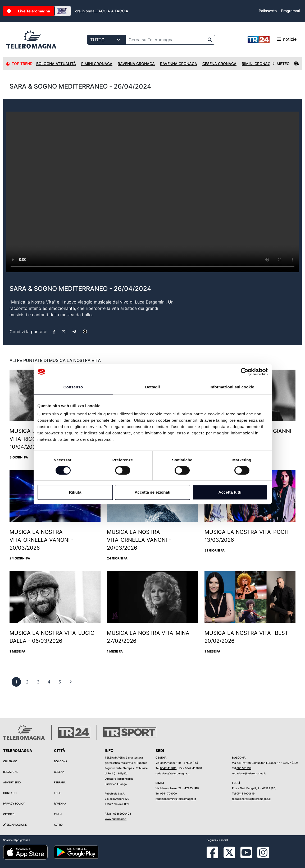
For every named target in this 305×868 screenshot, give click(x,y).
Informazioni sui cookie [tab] (232, 387)
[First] (71, 682)
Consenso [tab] (73, 387)
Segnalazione (15, 825)
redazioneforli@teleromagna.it (251, 799)
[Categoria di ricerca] (106, 40)
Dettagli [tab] (153, 387)
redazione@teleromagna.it (172, 773)
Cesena (59, 772)
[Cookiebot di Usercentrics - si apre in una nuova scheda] (245, 372)
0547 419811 (168, 768)
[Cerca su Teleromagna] (165, 40)
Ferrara (60, 782)
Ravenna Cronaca (136, 64)
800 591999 (244, 768)
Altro (58, 825)
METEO (286, 64)
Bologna (61, 761)
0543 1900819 (245, 793)
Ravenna (60, 803)
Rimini (58, 814)
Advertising (12, 782)
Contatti (10, 793)
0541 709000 (168, 793)
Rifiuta (75, 492)
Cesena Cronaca (219, 64)
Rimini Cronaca (97, 64)
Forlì (58, 793)
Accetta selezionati (152, 492)
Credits (9, 814)
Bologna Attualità (56, 64)
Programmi (290, 11)
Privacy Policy (14, 803)
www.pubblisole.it (116, 819)
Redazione (11, 772)
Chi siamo (10, 761)
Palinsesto (268, 11)
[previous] (16, 682)
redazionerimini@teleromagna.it (176, 799)
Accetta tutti (230, 492)
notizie (272, 40)
